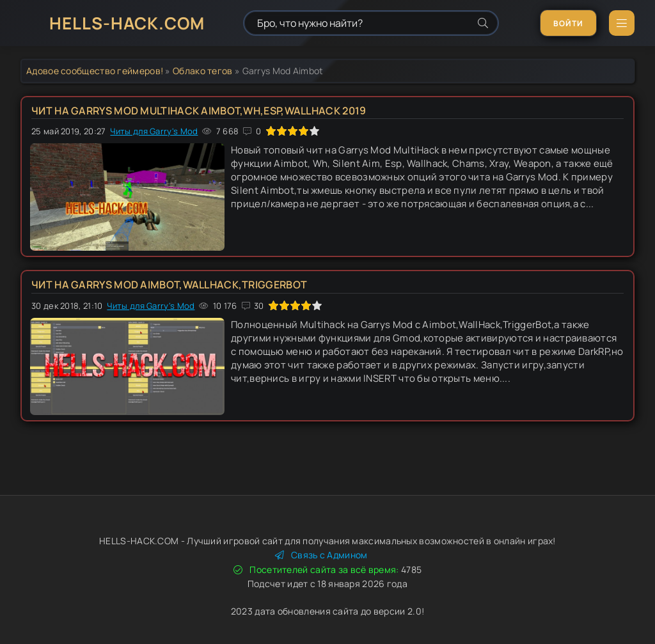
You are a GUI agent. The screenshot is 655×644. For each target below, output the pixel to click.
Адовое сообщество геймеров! (95, 71)
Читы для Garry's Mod (154, 131)
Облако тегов (203, 71)
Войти (568, 23)
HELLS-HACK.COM (127, 23)
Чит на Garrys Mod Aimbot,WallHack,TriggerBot (169, 285)
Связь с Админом (321, 555)
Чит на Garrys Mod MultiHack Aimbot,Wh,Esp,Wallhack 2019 (199, 111)
